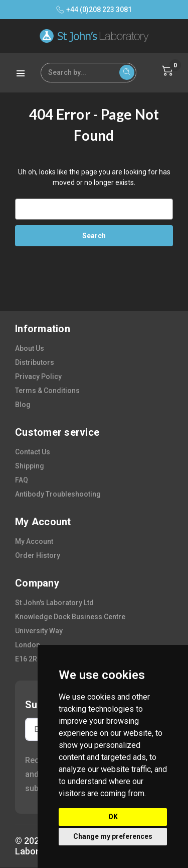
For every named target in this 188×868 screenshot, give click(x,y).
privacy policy (38, 376)
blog (23, 405)
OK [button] (113, 817)
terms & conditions (47, 391)
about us (30, 348)
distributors (35, 362)
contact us (33, 452)
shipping (30, 466)
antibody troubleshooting (58, 494)
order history (38, 555)
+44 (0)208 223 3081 (94, 10)
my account (34, 541)
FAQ (22, 480)
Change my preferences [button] (113, 836)
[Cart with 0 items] (167, 71)
